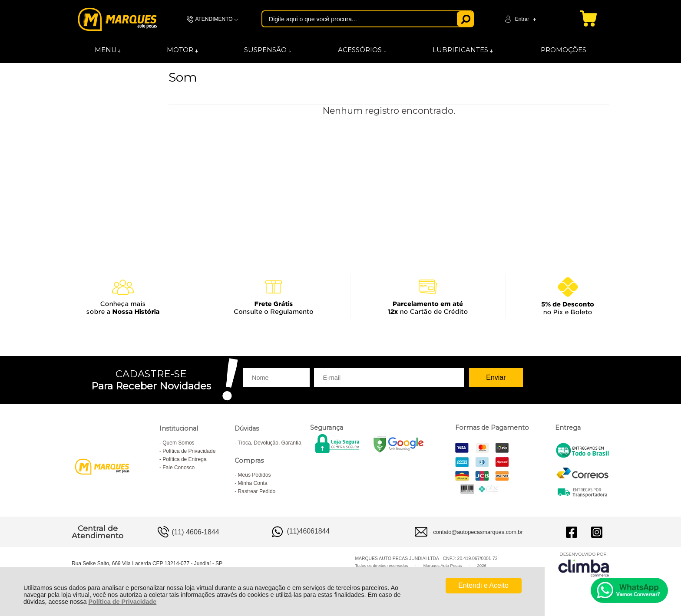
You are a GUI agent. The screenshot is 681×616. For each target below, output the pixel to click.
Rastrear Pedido (257, 491)
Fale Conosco (179, 468)
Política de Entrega (184, 459)
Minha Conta (253, 483)
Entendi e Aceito (483, 585)
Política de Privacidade (122, 602)
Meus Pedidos (255, 475)
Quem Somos (178, 443)
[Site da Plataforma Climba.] (584, 564)
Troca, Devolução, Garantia (269, 443)
